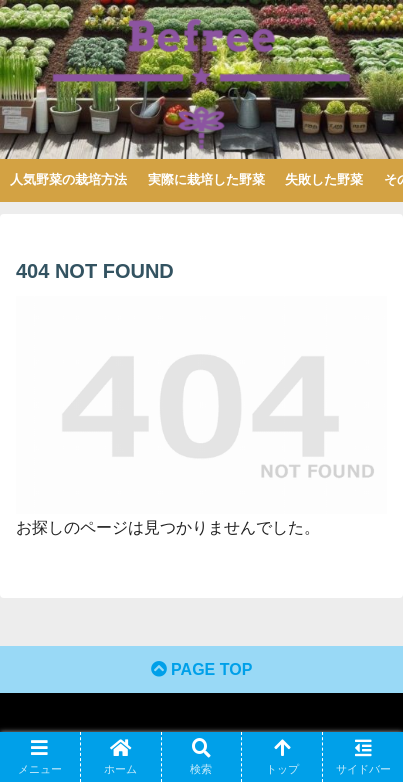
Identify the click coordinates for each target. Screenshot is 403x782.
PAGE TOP (202, 669)
